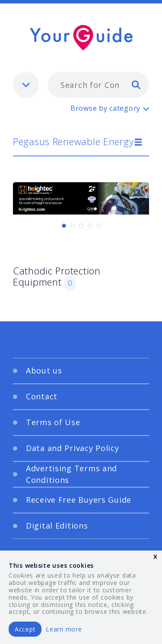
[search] (136, 84)
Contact (42, 396)
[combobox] (98, 85)
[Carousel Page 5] (98, 226)
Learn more (64, 629)
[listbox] (26, 85)
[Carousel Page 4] (90, 226)
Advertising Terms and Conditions (71, 474)
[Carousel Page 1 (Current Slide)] (64, 226)
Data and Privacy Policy (73, 448)
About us (44, 370)
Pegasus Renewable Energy (73, 141)
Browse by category (105, 108)
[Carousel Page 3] (81, 226)
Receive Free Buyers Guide (79, 500)
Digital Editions (57, 526)
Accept (25, 629)
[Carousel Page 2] (73, 226)
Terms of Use (53, 422)
